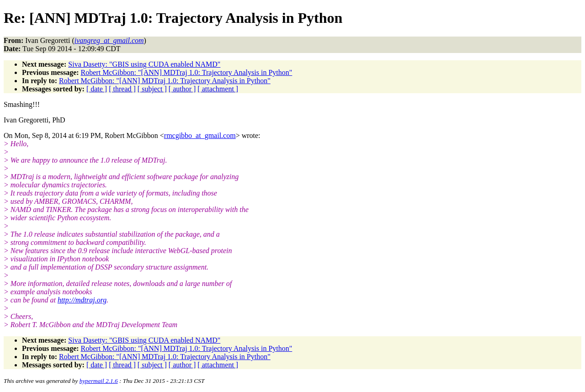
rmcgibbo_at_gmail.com (200, 135)
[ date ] (97, 89)
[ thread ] (122, 89)
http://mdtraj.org (82, 300)
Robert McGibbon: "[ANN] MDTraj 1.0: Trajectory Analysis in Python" (187, 72)
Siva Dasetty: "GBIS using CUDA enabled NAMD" (144, 64)
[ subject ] (152, 89)
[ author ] (182, 89)
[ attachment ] (218, 89)
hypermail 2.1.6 (99, 381)
